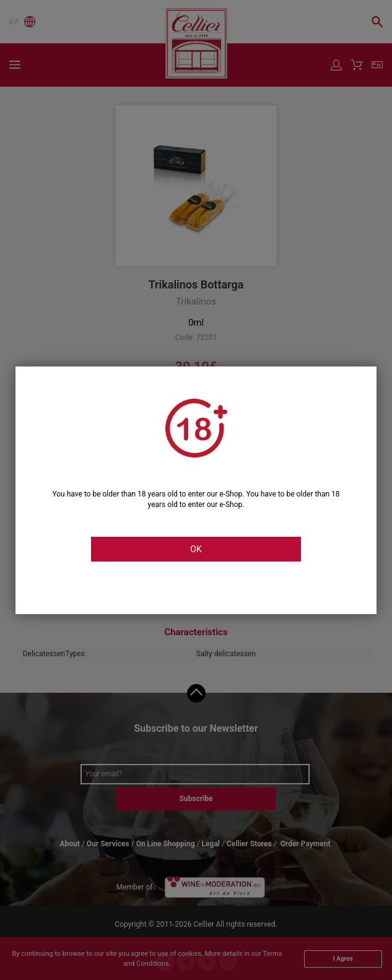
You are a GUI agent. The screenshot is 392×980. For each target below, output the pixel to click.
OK (196, 549)
